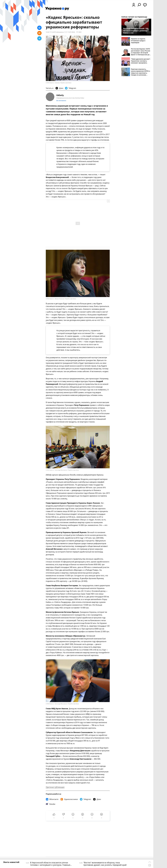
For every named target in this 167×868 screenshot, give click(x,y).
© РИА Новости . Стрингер (53, 83)
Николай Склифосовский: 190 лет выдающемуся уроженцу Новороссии (136, 31)
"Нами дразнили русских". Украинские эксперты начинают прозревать (141, 61)
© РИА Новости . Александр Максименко (56, 470)
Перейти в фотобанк (66, 83)
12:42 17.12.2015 (51, 32)
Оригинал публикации (55, 787)
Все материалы (61, 100)
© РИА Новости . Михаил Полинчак (55, 299)
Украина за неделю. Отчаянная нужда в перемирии (138, 41)
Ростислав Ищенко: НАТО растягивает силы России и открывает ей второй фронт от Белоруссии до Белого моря (141, 52)
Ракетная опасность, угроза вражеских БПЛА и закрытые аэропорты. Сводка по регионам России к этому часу (141, 72)
